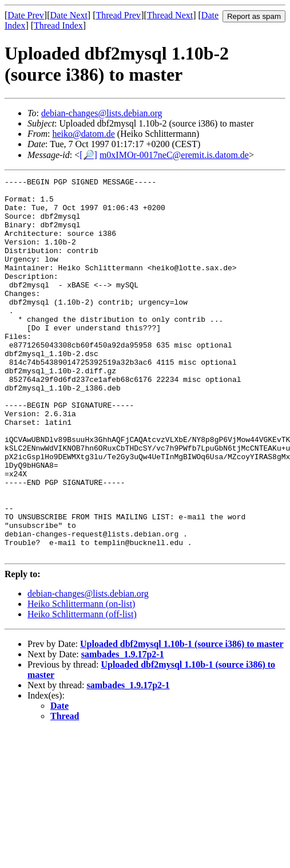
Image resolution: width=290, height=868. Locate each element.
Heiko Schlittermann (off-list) (82, 690)
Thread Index (58, 25)
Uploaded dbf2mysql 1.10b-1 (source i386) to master (182, 719)
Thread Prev (118, 15)
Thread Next (170, 15)
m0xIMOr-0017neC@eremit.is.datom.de (174, 155)
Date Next (69, 15)
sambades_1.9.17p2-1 (123, 730)
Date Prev (26, 15)
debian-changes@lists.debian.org (102, 113)
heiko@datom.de (83, 134)
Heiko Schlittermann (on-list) (81, 679)
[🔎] (88, 155)
